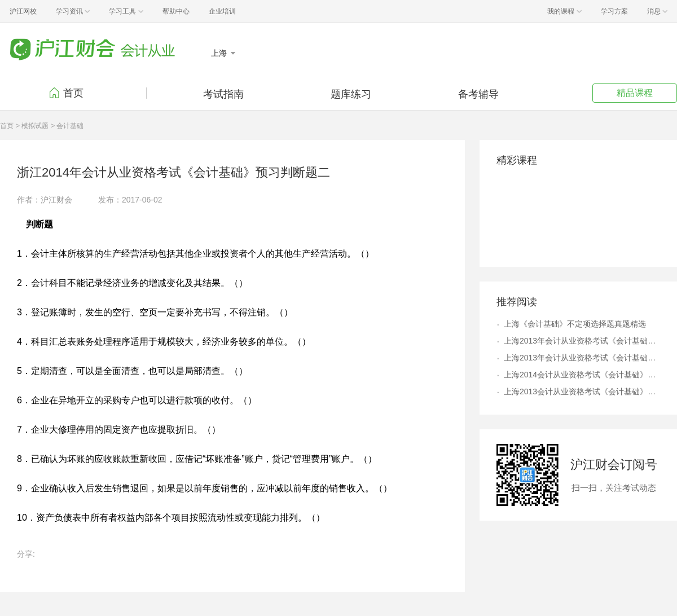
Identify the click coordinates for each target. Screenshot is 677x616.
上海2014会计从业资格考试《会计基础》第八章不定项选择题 (582, 375)
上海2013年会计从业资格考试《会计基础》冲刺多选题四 (582, 341)
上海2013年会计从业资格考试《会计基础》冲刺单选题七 (582, 358)
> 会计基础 (67, 126)
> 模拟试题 (32, 126)
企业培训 (222, 11)
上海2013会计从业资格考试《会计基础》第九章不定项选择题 (582, 391)
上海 (220, 53)
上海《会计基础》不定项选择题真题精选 (575, 324)
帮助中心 (176, 11)
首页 (73, 93)
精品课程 (635, 93)
